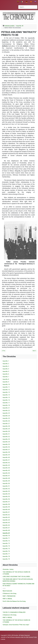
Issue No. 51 (6, 486)
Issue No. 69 (6, 533)
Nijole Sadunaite (7, 591)
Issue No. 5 (6, 371)
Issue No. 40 (6, 457)
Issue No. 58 (6, 504)
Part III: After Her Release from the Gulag (14, 601)
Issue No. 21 (6, 408)
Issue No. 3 (6, 366)
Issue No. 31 (6, 434)
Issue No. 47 (6, 476)
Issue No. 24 (6, 416)
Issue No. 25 (6, 418)
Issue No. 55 (6, 496)
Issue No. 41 (6, 460)
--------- (4, 588)
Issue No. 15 (6, 397)
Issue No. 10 (6, 384)
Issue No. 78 (6, 556)
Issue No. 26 (6, 421)
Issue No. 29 (6, 429)
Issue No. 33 (6, 439)
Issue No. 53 (6, 491)
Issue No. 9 (6, 382)
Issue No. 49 (6, 481)
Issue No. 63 (6, 517)
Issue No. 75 (6, 549)
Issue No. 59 (6, 507)
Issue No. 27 (6, 424)
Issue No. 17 (6, 403)
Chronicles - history (8, 569)
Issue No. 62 (6, 515)
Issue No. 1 (6, 361)
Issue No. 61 (6, 512)
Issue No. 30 (6, 431)
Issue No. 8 (6, 379)
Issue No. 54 (6, 494)
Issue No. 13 (6, 392)
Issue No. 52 (6, 489)
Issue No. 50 (6, 483)
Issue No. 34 (6, 442)
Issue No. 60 (6, 510)
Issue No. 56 (6, 499)
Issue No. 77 (6, 554)
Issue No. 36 (6, 447)
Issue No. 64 (6, 520)
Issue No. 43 (6, 465)
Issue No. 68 (6, 530)
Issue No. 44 (6, 468)
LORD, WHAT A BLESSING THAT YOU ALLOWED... (17, 577)
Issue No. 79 (6, 559)
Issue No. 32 (6, 437)
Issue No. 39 (6, 455)
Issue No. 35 (6, 444)
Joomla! (3, 637)
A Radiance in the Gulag (9, 593)
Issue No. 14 (6, 395)
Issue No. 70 (6, 536)
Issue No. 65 (6, 523)
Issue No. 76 (6, 551)
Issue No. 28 (6, 426)
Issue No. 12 (6, 390)
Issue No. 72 (6, 541)
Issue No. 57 (6, 502)
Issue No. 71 (6, 538)
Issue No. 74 (6, 546)
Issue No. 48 (6, 478)
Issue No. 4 (6, 369)
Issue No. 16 (6, 400)
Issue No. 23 (6, 413)
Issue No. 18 (6, 405)
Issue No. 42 (6, 463)
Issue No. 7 (6, 377)
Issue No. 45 (6, 470)
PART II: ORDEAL (7, 599)
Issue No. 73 (6, 543)
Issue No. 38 (6, 452)
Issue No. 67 (6, 528)
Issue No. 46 (6, 473)
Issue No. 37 (6, 450)
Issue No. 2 (6, 364)
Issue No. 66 (6, 525)
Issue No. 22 (6, 411)
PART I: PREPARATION (9, 596)
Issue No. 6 (6, 374)
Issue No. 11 (6, 387)
